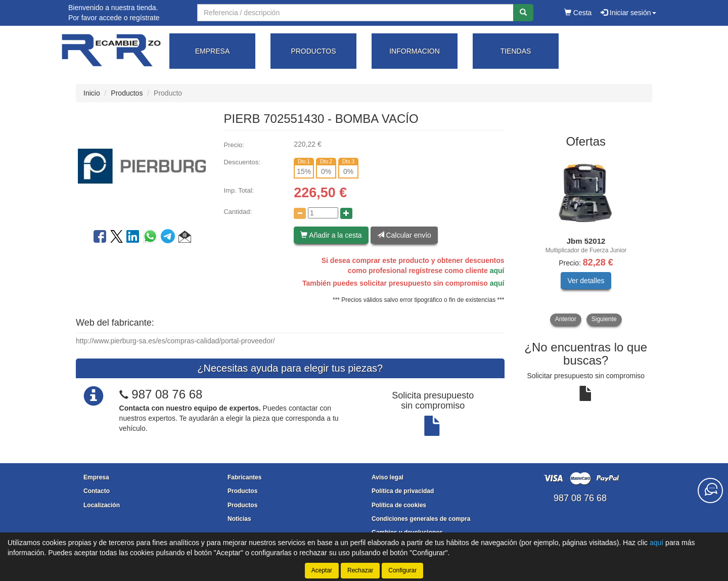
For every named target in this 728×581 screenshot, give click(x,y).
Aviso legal (388, 477)
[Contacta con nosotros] (710, 490)
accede (110, 18)
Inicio (92, 93)
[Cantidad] (323, 213)
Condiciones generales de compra (421, 519)
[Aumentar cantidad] (346, 213)
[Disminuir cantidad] (300, 213)
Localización (102, 505)
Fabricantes (244, 477)
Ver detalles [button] (586, 281)
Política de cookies (399, 505)
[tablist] (586, 240)
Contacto (97, 491)
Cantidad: (238, 212)
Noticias (239, 519)
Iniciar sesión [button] (628, 13)
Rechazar (360, 570)
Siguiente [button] (604, 319)
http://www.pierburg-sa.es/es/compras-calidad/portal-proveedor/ (175, 341)
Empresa (96, 477)
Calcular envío (404, 235)
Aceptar (322, 570)
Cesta (578, 13)
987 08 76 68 (167, 394)
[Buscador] (355, 13)
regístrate (144, 18)
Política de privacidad (403, 491)
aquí (497, 271)
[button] (185, 238)
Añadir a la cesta (331, 235)
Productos (127, 93)
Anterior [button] (566, 319)
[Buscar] (523, 13)
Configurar (402, 570)
